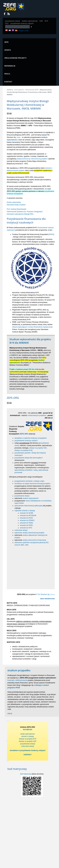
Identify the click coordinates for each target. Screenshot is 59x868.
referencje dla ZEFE (32, 90)
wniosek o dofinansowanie (18, 680)
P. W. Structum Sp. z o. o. (46, 594)
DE (16, 30)
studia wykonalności (28, 734)
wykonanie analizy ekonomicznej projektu (29, 533)
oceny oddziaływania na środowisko (38, 501)
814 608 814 (28, 730)
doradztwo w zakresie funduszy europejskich (31, 438)
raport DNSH (19, 503)
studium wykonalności (31, 498)
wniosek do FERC (26, 525)
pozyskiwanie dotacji (22, 496)
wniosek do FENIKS (27, 520)
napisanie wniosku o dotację (25, 511)
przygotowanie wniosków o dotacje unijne (29, 481)
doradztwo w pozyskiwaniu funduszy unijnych (28, 750)
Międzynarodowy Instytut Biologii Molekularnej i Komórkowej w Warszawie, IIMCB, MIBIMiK (29, 92)
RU (13, 30)
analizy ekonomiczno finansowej (34, 540)
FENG (51, 234)
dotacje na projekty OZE (38, 448)
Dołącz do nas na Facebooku (5, 14)
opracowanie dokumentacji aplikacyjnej (29, 506)
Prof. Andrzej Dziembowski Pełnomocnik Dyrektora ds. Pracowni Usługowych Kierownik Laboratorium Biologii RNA (25, 212)
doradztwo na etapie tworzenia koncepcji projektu (32, 484)
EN (10, 30)
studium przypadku (19, 670)
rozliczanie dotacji (21, 530)
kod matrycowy (26, 774)
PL (7, 30)
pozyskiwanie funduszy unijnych (26, 441)
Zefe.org (14, 7)
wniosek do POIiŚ (26, 518)
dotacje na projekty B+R (23, 450)
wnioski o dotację (28, 736)
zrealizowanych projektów (37, 415)
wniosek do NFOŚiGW (28, 516)
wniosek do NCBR (27, 513)
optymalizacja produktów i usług (26, 470)
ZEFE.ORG (24, 434)
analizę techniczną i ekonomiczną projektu (32, 159)
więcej (10, 713)
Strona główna (19, 90)
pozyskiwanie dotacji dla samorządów (28, 458)
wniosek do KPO (26, 528)
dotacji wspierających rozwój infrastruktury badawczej (31, 327)
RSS (9, 14)
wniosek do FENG (27, 523)
